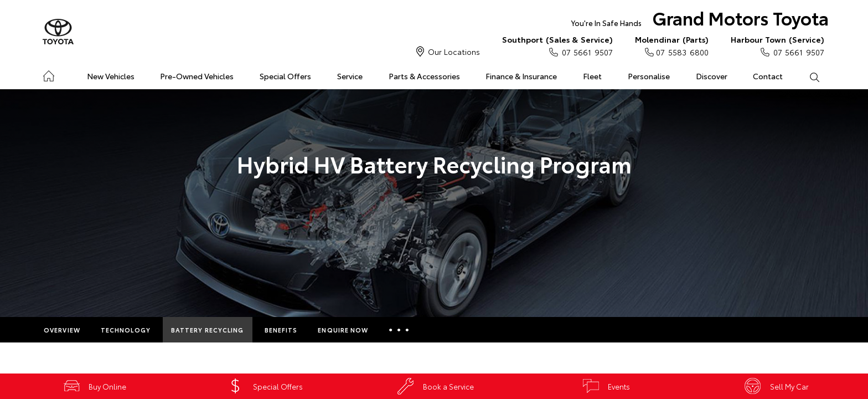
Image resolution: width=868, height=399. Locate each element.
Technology (126, 330)
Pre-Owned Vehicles (197, 76)
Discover (712, 76)
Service (350, 76)
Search (808, 76)
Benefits (281, 330)
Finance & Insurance (521, 76)
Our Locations (454, 52)
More (399, 330)
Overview (62, 330)
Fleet (592, 76)
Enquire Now (343, 330)
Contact (768, 76)
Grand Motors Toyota (700, 20)
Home (48, 74)
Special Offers (285, 76)
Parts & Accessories (424, 76)
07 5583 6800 (672, 45)
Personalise (649, 76)
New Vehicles (111, 76)
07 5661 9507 (557, 45)
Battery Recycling (208, 330)
